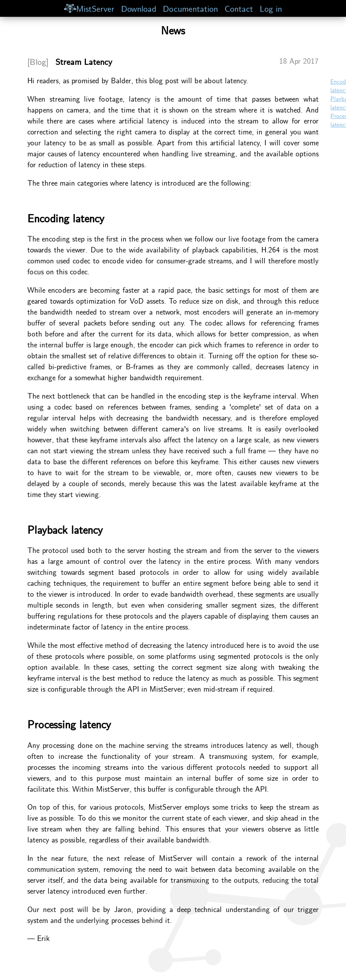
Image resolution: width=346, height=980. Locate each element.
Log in (271, 8)
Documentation (190, 8)
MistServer (89, 8)
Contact (239, 8)
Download (139, 8)
